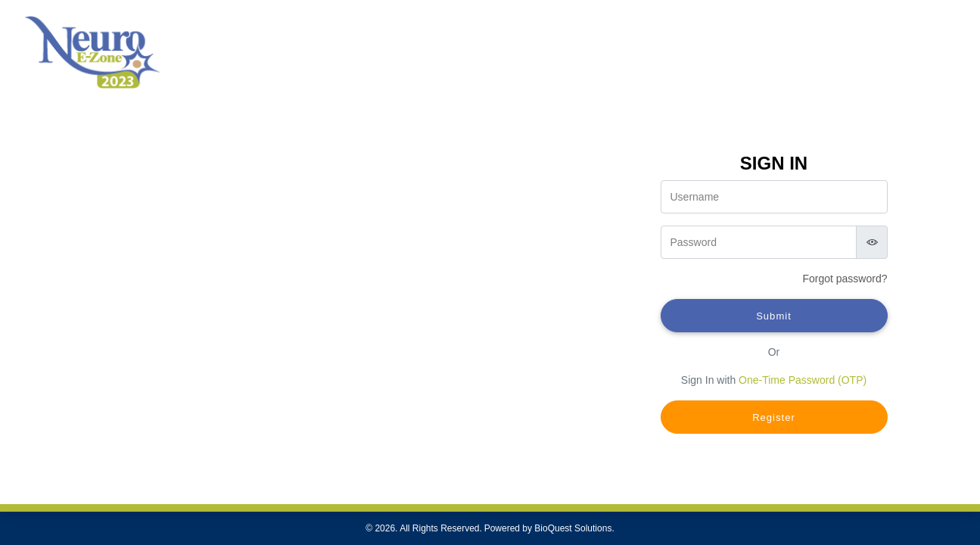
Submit (774, 316)
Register (774, 417)
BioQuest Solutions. (574, 528)
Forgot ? (845, 279)
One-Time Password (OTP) (803, 380)
